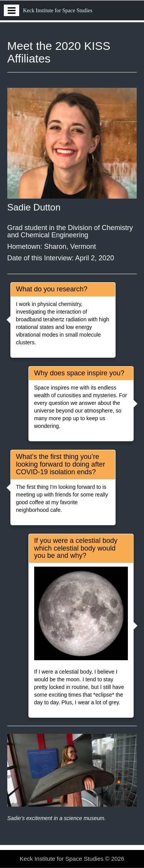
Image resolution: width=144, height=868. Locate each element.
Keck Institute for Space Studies (58, 11)
